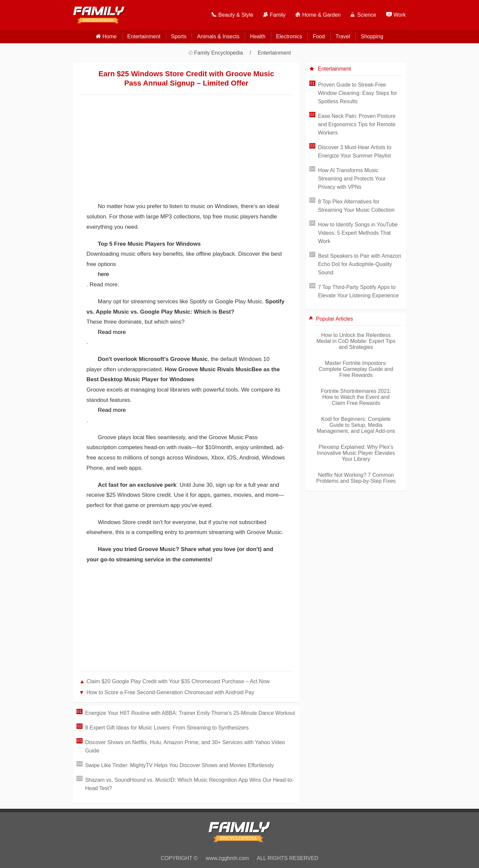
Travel (343, 36)
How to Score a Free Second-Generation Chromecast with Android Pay (170, 692)
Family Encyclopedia (219, 53)
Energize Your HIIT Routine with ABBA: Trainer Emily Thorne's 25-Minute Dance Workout (190, 713)
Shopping (372, 36)
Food (319, 36)
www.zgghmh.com (228, 858)
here (103, 274)
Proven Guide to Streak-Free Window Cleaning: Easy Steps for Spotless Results (357, 93)
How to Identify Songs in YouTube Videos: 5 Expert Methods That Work (358, 233)
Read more (112, 332)
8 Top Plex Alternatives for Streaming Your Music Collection (356, 206)
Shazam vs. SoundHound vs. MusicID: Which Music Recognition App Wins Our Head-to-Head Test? (189, 784)
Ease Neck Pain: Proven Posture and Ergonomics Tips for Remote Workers (357, 124)
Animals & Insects (218, 36)
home (110, 36)
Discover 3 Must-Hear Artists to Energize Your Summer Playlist (355, 151)
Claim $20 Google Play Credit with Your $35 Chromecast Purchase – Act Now (178, 681)
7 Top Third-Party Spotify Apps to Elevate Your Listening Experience (358, 291)
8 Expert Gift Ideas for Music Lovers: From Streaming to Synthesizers (167, 728)
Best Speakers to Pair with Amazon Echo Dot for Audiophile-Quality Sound (360, 264)
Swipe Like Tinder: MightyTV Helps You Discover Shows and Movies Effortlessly (179, 765)
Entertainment (144, 36)
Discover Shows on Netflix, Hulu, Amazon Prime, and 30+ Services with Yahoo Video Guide (185, 746)
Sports (179, 36)
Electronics (289, 36)
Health (258, 36)
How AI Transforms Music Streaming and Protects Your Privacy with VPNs (352, 179)
